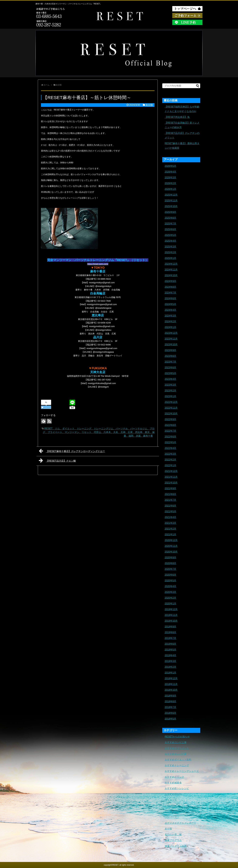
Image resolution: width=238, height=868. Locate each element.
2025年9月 (171, 212)
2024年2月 (171, 321)
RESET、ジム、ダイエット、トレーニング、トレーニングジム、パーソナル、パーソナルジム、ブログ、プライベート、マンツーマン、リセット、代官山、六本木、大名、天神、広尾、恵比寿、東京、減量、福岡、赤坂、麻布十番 (99, 432)
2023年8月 (171, 356)
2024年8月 (171, 287)
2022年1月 (171, 465)
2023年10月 (171, 344)
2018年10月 (171, 690)
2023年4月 (171, 379)
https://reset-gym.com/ (98, 264)
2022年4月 (171, 448)
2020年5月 (171, 581)
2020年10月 (171, 552)
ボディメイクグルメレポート (180, 823)
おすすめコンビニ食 (176, 742)
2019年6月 (171, 644)
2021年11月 (171, 477)
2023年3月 (171, 385)
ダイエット (171, 800)
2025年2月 (171, 252)
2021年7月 (171, 500)
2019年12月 (171, 609)
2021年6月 (171, 506)
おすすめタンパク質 (176, 754)
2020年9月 (171, 557)
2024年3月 (171, 316)
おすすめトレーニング (177, 765)
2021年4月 (171, 517)
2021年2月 (171, 529)
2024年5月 (171, 304)
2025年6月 (171, 229)
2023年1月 (171, 396)
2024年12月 (171, 264)
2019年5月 (171, 650)
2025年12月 (171, 195)
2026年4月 (171, 172)
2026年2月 (171, 183)
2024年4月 (171, 310)
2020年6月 (171, 575)
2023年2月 (171, 391)
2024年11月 (171, 270)
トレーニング (172, 806)
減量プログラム (173, 840)
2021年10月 (171, 483)
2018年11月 (171, 684)
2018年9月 (171, 696)
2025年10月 (171, 206)
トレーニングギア (174, 811)
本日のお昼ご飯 (173, 834)
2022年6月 (171, 437)
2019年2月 (171, 667)
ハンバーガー (172, 817)
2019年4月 (171, 655)
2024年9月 (171, 281)
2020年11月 (171, 546)
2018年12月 (171, 678)
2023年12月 (171, 333)
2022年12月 (171, 402)
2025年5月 (171, 235)
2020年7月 (171, 569)
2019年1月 (171, 673)
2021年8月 (171, 494)
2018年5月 (171, 719)
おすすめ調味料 (173, 794)
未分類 (149, 105)
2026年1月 (171, 189)
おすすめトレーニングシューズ (182, 771)
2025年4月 (171, 241)
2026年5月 (171, 166)
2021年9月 (171, 488)
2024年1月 (171, 327)
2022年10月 (171, 414)
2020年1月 (171, 604)
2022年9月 (171, 419)
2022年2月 (171, 460)
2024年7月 (171, 293)
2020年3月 (171, 592)
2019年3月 (171, 661)
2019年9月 (171, 627)
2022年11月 (171, 408)
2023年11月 (171, 339)
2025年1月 (171, 258)
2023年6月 (171, 367)
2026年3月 (171, 177)
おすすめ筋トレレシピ (177, 788)
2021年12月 (171, 471)
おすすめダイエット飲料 (178, 760)
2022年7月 (171, 431)
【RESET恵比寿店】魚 (177, 117)
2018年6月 (171, 713)
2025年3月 (171, 247)
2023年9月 (171, 350)
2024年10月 (171, 275)
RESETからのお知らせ (177, 737)
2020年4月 (171, 586)
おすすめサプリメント (177, 748)
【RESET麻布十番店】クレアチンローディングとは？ (72, 451)
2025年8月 (171, 218)
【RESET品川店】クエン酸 (57, 460)
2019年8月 (171, 632)
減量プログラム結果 (176, 846)
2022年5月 (171, 442)
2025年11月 (171, 201)
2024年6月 (171, 298)
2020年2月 (171, 598)
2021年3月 (171, 523)
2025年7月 (171, 224)
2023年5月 (171, 373)
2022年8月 (171, 425)
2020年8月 (171, 563)
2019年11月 (171, 615)
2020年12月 (171, 540)
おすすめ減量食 (173, 783)
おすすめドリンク (174, 777)
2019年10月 (171, 621)
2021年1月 (171, 534)
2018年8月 (171, 701)
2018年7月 (171, 707)
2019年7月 (171, 638)
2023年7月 (171, 362)
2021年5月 (171, 511)
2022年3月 (171, 454)
